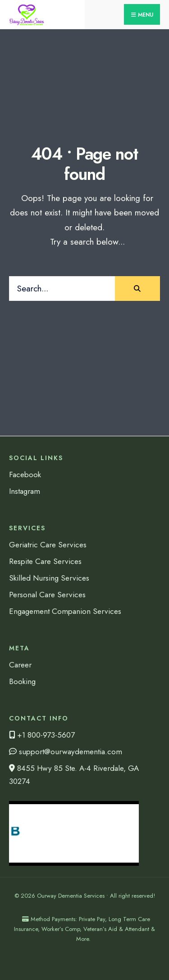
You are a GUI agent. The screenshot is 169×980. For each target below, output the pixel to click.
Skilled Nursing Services (49, 578)
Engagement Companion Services (65, 611)
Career (20, 665)
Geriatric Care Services (48, 545)
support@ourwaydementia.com (66, 752)
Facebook (25, 474)
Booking (22, 681)
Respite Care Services (45, 561)
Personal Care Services (47, 595)
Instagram (25, 491)
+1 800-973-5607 (42, 735)
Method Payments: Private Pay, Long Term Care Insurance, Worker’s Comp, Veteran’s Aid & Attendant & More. (84, 929)
